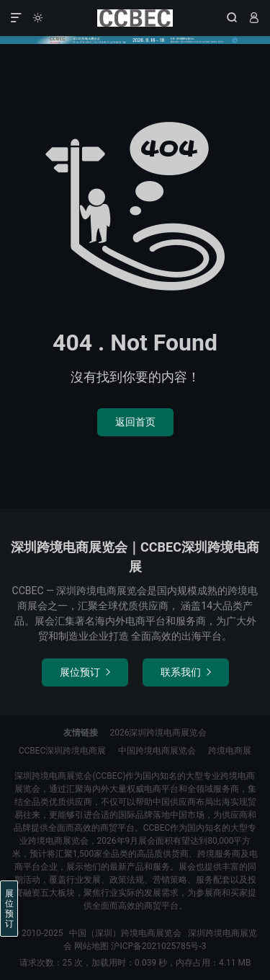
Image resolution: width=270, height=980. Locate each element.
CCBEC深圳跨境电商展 (63, 751)
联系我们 (186, 672)
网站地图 (91, 946)
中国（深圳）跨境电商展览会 (135, 18)
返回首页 (135, 422)
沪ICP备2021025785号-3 (158, 946)
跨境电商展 (230, 751)
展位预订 (85, 672)
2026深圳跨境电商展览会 (159, 733)
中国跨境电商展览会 (157, 751)
